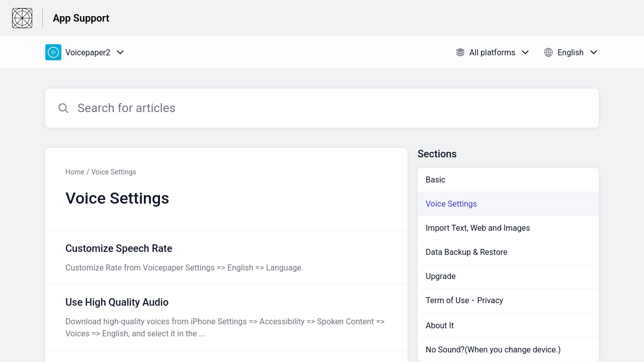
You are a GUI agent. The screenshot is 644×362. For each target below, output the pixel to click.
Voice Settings (113, 172)
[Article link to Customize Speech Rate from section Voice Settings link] (226, 257)
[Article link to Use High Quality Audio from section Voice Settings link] (226, 317)
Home (75, 172)
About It (440, 326)
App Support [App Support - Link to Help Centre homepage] (81, 18)
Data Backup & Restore (467, 252)
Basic (435, 180)
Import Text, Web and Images (478, 228)
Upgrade (441, 276)
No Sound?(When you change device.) (493, 350)
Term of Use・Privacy (464, 300)
